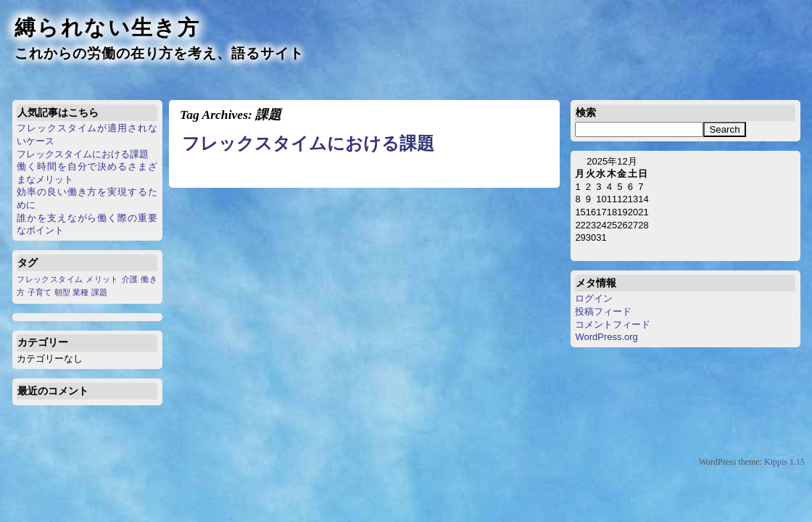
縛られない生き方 (107, 28)
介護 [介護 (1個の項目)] (130, 279)
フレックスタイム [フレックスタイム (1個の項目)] (50, 279)
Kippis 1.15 (784, 462)
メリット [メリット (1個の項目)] (102, 279)
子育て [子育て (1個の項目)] (40, 292)
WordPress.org (606, 337)
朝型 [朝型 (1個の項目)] (62, 292)
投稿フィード (603, 311)
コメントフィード (613, 324)
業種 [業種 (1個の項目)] (80, 292)
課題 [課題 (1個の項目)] (99, 292)
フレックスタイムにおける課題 (83, 154)
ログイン (594, 298)
